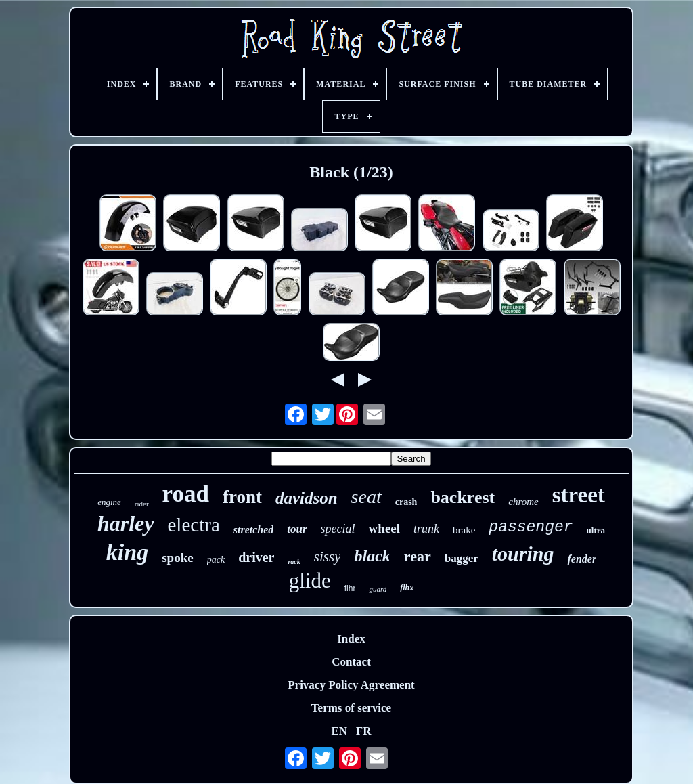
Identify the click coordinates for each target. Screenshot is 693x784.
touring (523, 553)
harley (126, 523)
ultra (596, 530)
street (579, 495)
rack (294, 562)
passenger (531, 527)
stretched (254, 530)
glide (310, 581)
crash (406, 502)
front (242, 497)
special (338, 529)
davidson (307, 498)
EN (339, 731)
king (127, 552)
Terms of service (351, 708)
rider (142, 504)
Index (351, 639)
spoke (177, 558)
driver (256, 557)
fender (582, 559)
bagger (462, 558)
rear (418, 556)
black (372, 556)
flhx (407, 588)
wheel (384, 528)
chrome (523, 502)
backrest (463, 497)
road (186, 494)
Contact (351, 662)
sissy (328, 557)
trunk (426, 529)
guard (378, 589)
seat (366, 497)
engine (109, 502)
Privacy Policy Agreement (351, 685)
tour (297, 529)
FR (364, 731)
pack (216, 560)
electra (194, 525)
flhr (350, 588)
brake (464, 530)
